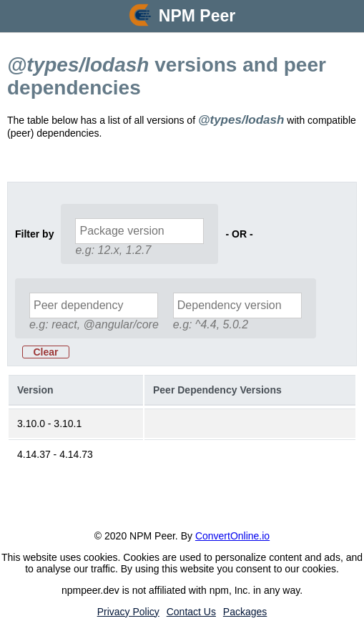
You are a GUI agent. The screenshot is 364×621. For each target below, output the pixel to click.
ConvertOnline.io (232, 536)
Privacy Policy (128, 612)
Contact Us (191, 612)
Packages (245, 612)
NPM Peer (197, 16)
